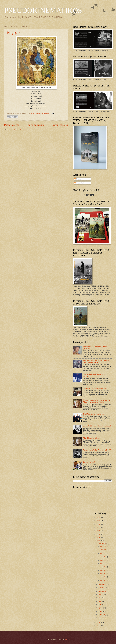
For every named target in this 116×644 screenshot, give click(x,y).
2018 (99, 524)
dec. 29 (103, 546)
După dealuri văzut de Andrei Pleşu (95, 388)
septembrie (103, 591)
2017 (99, 528)
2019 (99, 521)
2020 (99, 517)
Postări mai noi (11, 125)
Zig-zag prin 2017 (89, 462)
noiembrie (102, 585)
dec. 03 (103, 577)
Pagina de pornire (35, 125)
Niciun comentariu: (43, 113)
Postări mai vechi (60, 125)
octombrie (102, 588)
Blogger (67, 639)
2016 (99, 531)
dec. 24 (103, 553)
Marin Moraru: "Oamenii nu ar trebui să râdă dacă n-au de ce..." (96, 361)
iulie (100, 598)
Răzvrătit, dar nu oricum (91, 438)
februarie (102, 615)
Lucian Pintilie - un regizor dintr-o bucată (97, 426)
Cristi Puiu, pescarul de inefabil (94, 414)
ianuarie (101, 618)
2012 (99, 622)
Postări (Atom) (19, 130)
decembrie (102, 544)
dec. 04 (103, 574)
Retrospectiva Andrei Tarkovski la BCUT (97, 450)
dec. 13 (103, 560)
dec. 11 (103, 563)
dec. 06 (103, 570)
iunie (100, 601)
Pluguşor (13, 33)
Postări (78, 179)
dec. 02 (103, 580)
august (101, 595)
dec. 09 (103, 567)
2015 (99, 534)
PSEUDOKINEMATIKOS (43, 10)
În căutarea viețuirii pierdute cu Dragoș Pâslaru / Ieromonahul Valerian (96, 401)
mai (100, 605)
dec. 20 (103, 557)
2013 (99, 541)
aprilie (101, 608)
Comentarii (79, 183)
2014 (99, 538)
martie (101, 611)
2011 (99, 625)
